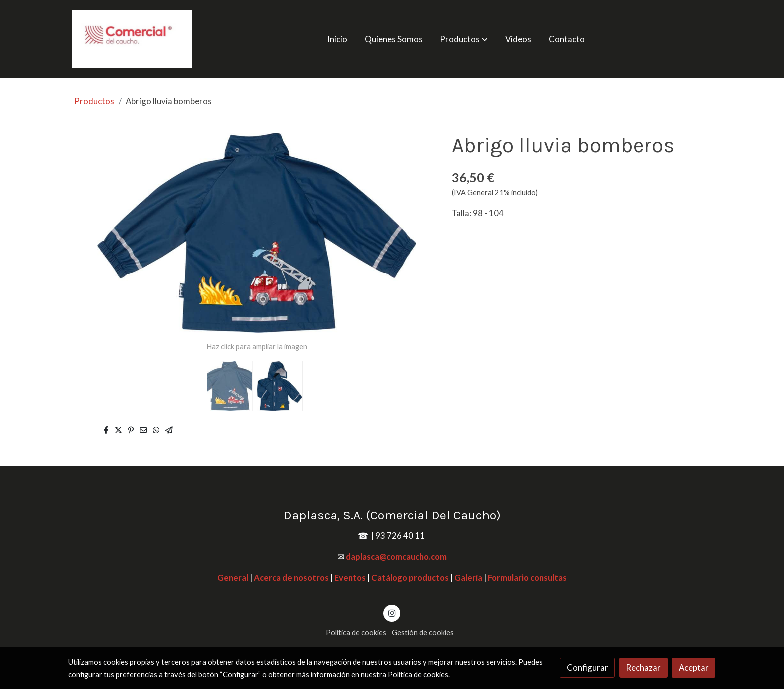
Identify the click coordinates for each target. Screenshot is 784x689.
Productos (94, 101)
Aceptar (694, 668)
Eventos (350, 578)
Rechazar (643, 668)
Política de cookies (356, 633)
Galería (468, 578)
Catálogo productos (410, 578)
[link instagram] (392, 613)
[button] (464, 39)
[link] (132, 39)
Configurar (588, 668)
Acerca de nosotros (291, 578)
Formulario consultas (527, 578)
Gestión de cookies (423, 633)
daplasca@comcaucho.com (396, 557)
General (233, 578)
